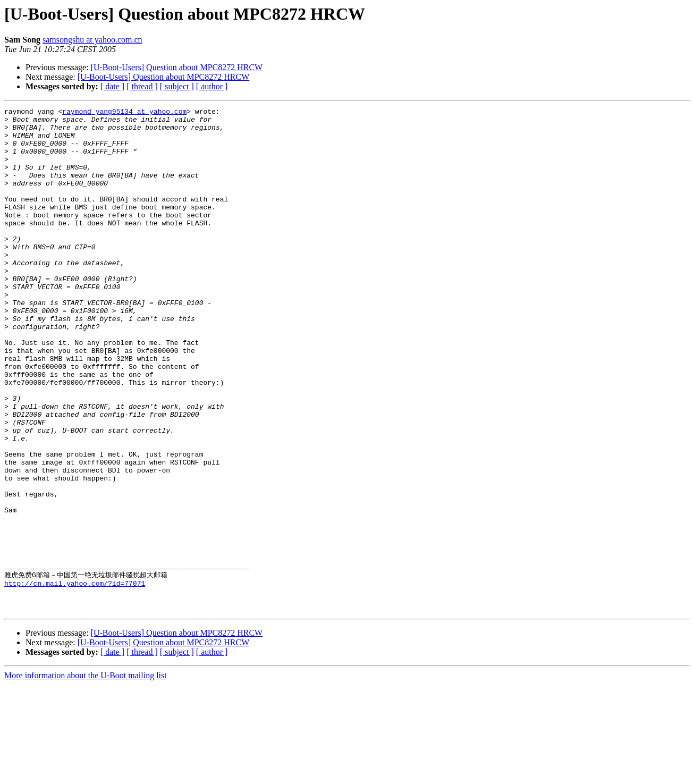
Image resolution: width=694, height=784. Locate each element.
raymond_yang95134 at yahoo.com (124, 113)
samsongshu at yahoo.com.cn (92, 40)
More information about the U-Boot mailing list (86, 775)
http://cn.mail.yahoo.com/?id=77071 (75, 678)
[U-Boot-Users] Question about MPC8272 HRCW (177, 67)
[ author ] (212, 86)
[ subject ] (177, 86)
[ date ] (112, 86)
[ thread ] (142, 86)
